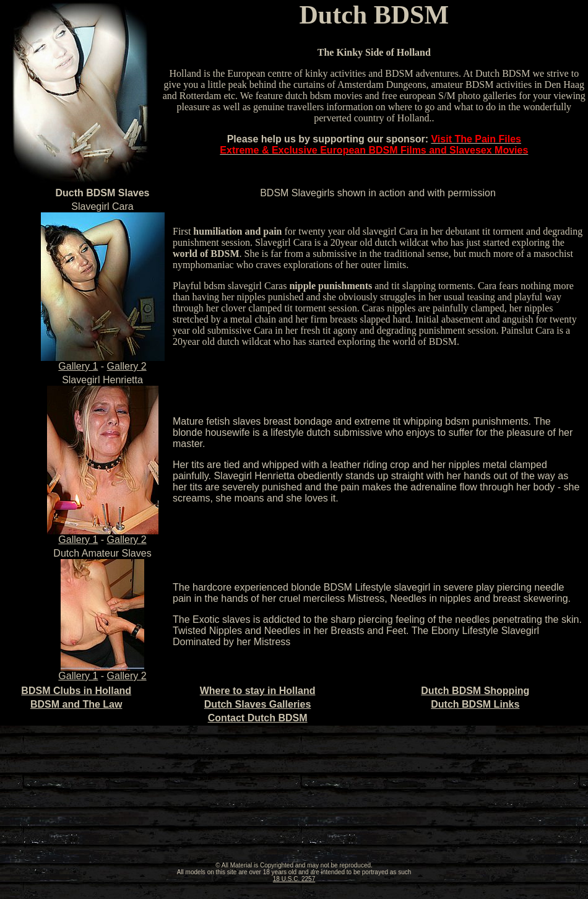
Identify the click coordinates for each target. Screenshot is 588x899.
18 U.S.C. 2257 (294, 879)
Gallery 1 (103, 362)
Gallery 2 (127, 366)
